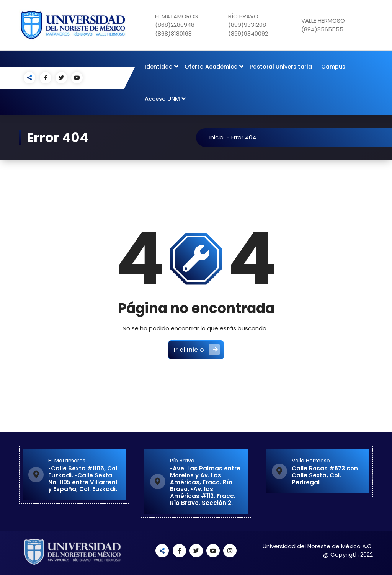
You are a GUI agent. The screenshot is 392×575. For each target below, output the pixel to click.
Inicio (220, 137)
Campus (333, 67)
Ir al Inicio (197, 352)
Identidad (159, 67)
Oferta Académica (211, 67)
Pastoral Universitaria (281, 67)
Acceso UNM (162, 99)
